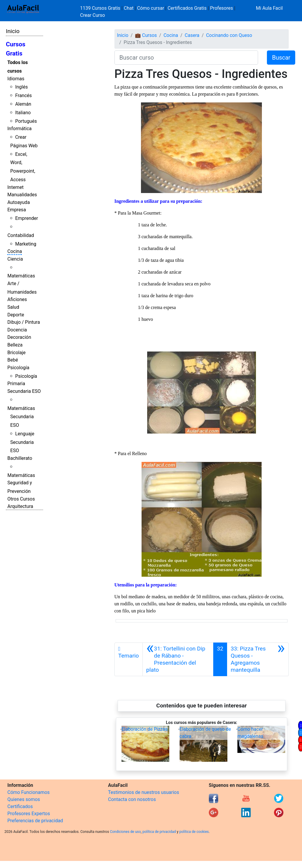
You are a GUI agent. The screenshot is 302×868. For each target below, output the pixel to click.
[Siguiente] (258, 659)
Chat (129, 8)
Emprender (27, 218)
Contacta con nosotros (132, 799)
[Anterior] (178, 659)
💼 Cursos (146, 35)
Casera (192, 35)
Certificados (20, 806)
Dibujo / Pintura (24, 322)
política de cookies (194, 832)
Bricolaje (17, 353)
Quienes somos (24, 799)
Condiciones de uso (125, 832)
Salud (13, 307)
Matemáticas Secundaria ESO (21, 417)
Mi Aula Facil (269, 8)
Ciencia (15, 259)
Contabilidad (21, 235)
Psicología (18, 368)
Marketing (26, 244)
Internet (15, 187)
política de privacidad (159, 832)
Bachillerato (20, 458)
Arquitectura (20, 506)
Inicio (13, 31)
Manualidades (22, 195)
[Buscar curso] (186, 58)
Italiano (23, 113)
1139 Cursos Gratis (101, 8)
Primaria (16, 384)
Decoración (19, 337)
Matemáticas (21, 276)
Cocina (15, 251)
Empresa (17, 210)
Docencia (17, 330)
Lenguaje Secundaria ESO (22, 442)
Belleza (15, 345)
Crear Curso (93, 15)
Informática (19, 129)
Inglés (21, 87)
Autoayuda (19, 202)
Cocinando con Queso (229, 35)
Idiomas (16, 79)
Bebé (13, 360)
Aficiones (17, 299)
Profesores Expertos (29, 814)
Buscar (281, 58)
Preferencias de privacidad (35, 821)
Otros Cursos (21, 499)
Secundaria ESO (24, 391)
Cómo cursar (151, 8)
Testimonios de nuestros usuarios (143, 792)
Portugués (26, 121)
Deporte (16, 315)
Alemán (23, 104)
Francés (23, 95)
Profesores (221, 8)
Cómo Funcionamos (28, 792)
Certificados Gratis (187, 8)
